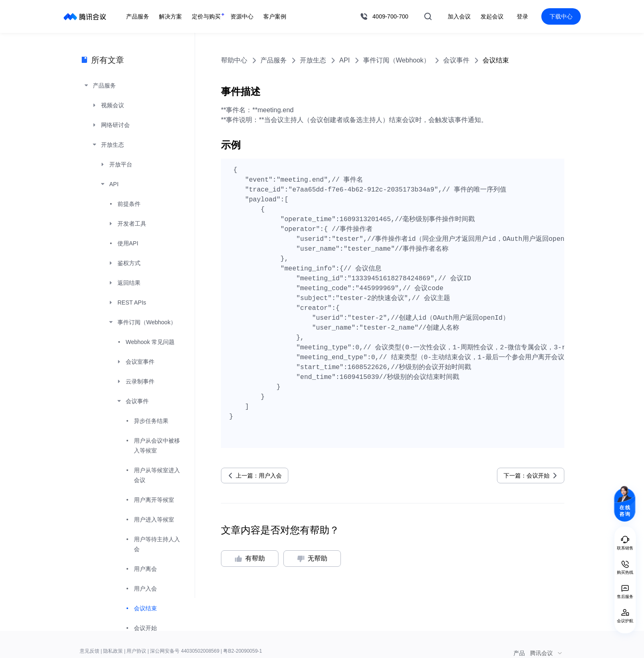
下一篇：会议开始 (527, 476)
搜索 (428, 16)
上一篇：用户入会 (259, 476)
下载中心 (561, 16)
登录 (522, 16)
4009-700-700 (390, 16)
